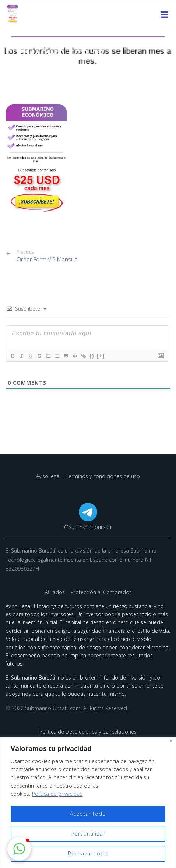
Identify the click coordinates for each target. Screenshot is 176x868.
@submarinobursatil (88, 527)
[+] (101, 356)
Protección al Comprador (101, 592)
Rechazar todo (88, 853)
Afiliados (56, 592)
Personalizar (88, 834)
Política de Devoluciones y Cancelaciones (88, 732)
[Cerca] (171, 741)
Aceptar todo (88, 814)
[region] (88, 803)
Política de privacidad (57, 794)
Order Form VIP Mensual (47, 256)
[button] (19, 849)
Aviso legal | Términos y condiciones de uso (88, 476)
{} (92, 356)
